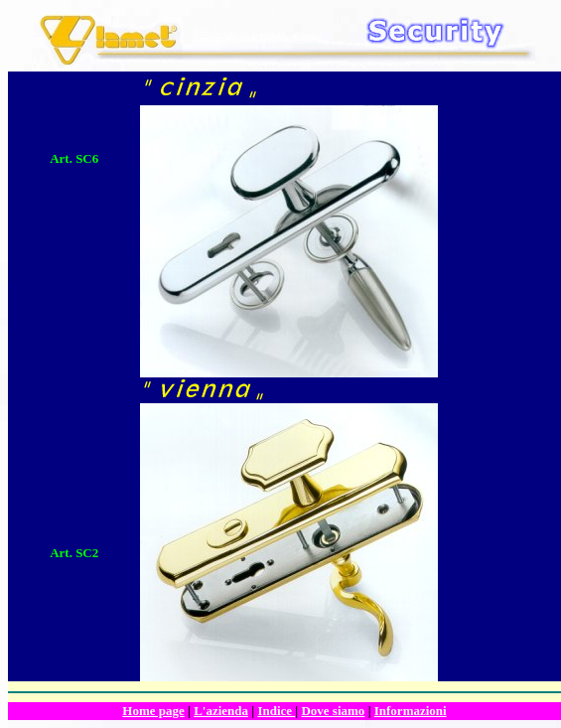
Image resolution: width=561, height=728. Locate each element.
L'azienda (221, 711)
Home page (153, 711)
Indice (276, 711)
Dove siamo (333, 711)
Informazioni (411, 711)
